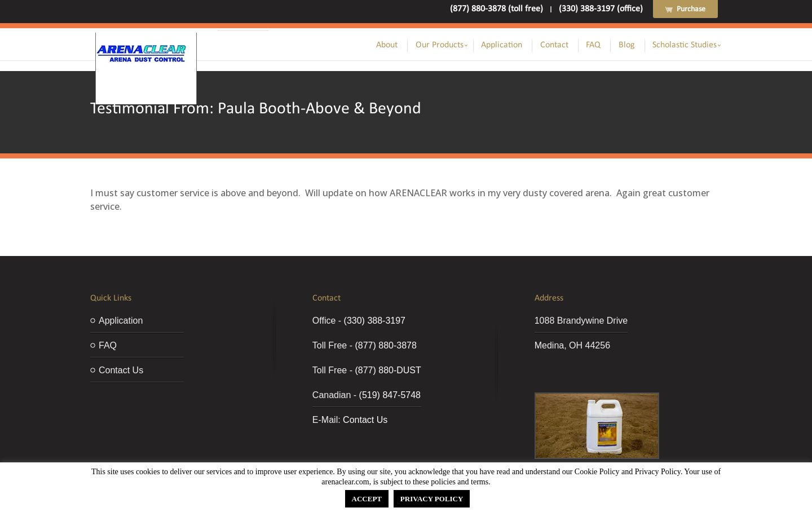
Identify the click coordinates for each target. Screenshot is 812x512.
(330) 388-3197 (375, 321)
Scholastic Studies (685, 45)
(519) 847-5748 (390, 395)
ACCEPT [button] (367, 499)
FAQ (593, 45)
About (387, 45)
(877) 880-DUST (388, 370)
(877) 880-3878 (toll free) (497, 9)
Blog (627, 45)
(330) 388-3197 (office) (601, 9)
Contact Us (121, 370)
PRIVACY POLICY (432, 499)
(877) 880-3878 (385, 345)
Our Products (440, 45)
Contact (554, 45)
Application (502, 45)
